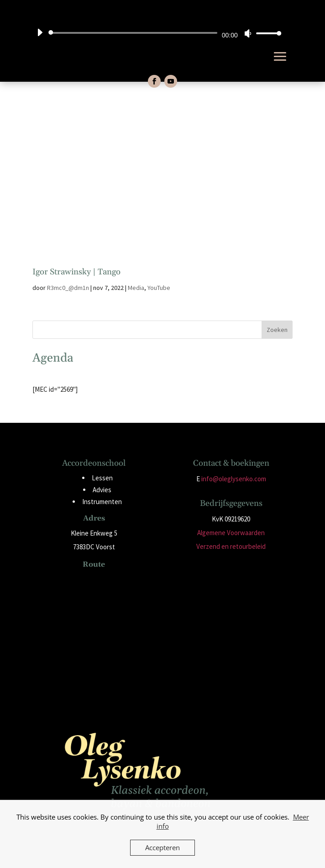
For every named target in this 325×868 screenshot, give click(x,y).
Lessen (102, 478)
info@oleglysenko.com (234, 479)
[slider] (134, 33)
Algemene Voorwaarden (231, 533)
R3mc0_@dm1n (68, 288)
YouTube (159, 288)
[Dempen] (248, 33)
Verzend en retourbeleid (231, 546)
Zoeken (277, 330)
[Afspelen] (40, 32)
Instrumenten (102, 502)
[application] (156, 33)
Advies (102, 490)
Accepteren (162, 847)
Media (136, 288)
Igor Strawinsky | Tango (76, 272)
